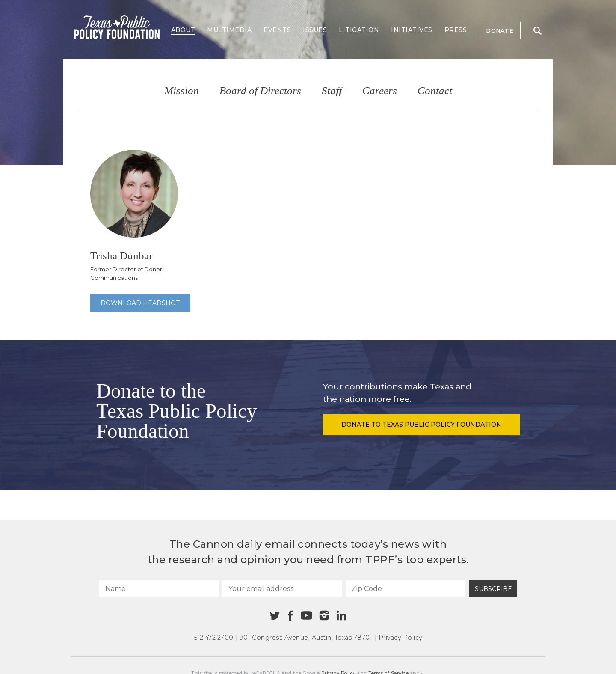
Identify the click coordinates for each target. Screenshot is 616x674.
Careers (380, 91)
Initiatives (412, 30)
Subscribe (493, 589)
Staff (332, 91)
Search (538, 31)
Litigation (359, 30)
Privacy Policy (400, 638)
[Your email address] (282, 589)
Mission (182, 91)
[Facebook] (290, 616)
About (183, 30)
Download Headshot (140, 303)
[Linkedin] (341, 615)
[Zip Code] (406, 589)
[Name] (159, 589)
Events (277, 30)
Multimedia (229, 30)
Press (456, 30)
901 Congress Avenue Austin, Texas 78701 (306, 638)
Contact (435, 91)
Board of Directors (260, 91)
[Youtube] (306, 616)
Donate (500, 30)
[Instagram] (324, 615)
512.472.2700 (214, 638)
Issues (315, 30)
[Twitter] (275, 616)
